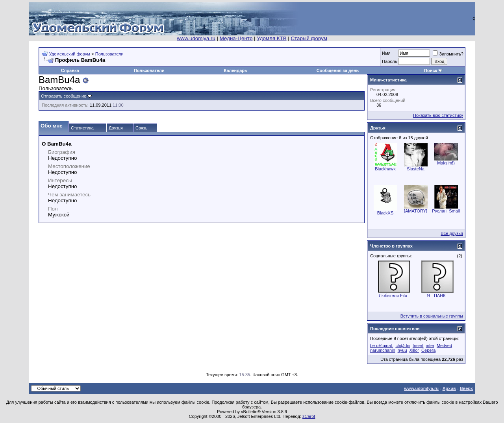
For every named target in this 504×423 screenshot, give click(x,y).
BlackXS (385, 213)
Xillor (414, 350)
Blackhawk (385, 169)
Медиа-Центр (236, 38)
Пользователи (109, 54)
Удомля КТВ (271, 38)
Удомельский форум (70, 54)
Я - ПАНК (436, 296)
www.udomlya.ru (196, 38)
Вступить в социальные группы (432, 316)
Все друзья (452, 233)
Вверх (466, 388)
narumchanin (383, 350)
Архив (449, 388)
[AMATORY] (416, 211)
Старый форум (309, 38)
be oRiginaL (382, 345)
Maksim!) (446, 163)
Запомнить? (448, 54)
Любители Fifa (393, 296)
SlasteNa (416, 169)
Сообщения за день (338, 70)
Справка (70, 70)
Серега (428, 350)
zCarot (309, 416)
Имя (386, 53)
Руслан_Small (446, 211)
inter (430, 345)
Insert (418, 345)
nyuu (402, 350)
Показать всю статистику (438, 115)
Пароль (389, 61)
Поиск (431, 70)
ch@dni (403, 345)
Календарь (236, 70)
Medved (444, 345)
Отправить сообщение (64, 96)
